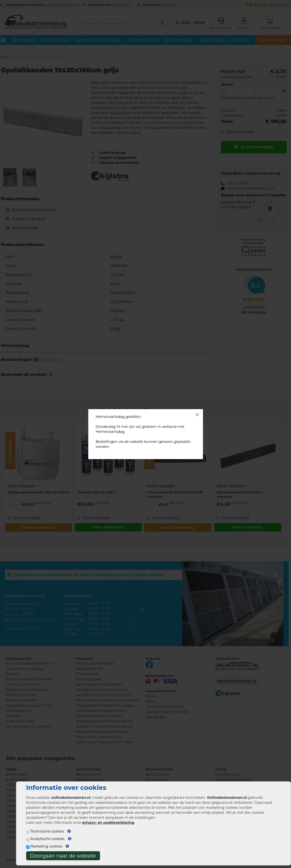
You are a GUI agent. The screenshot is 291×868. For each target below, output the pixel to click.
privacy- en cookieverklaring (108, 823)
